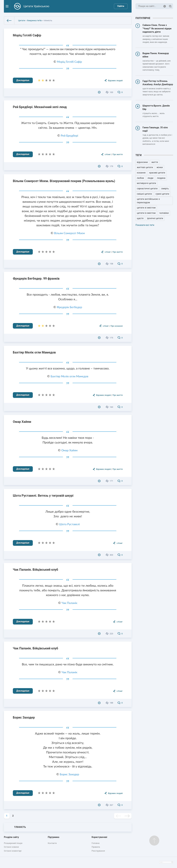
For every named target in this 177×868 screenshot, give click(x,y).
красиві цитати (157, 173)
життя (155, 162)
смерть (165, 189)
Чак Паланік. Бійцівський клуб (36, 570)
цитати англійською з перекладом (148, 201)
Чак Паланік (69, 603)
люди (150, 178)
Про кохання (117, 326)
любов (140, 178)
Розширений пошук (13, 843)
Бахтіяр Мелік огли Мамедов (34, 352)
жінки (160, 167)
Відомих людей (115, 81)
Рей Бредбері (70, 135)
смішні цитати (144, 194)
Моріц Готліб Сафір (27, 35)
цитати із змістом (146, 213)
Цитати (22, 20)
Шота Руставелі (69, 524)
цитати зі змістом (146, 208)
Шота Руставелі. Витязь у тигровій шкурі (43, 496)
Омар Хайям (22, 422)
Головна (95, 843)
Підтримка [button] (54, 837)
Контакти (52, 843)
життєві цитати (145, 167)
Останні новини (11, 847)
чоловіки (164, 213)
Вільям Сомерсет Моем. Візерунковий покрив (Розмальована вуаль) (64, 181)
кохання (141, 173)
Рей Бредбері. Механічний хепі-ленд (40, 107)
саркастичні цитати (147, 189)
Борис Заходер (24, 717)
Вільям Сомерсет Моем (69, 233)
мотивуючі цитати (146, 183)
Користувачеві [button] (99, 837)
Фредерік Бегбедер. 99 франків (36, 279)
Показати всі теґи (145, 225)
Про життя (118, 154)
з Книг (108, 154)
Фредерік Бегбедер (69, 307)
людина (161, 178)
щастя (140, 218)
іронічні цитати (155, 218)
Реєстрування (98, 851)
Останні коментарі (13, 851)
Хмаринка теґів (34, 20)
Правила (96, 847)
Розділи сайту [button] (11, 837)
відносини (142, 162)
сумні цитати (162, 194)
